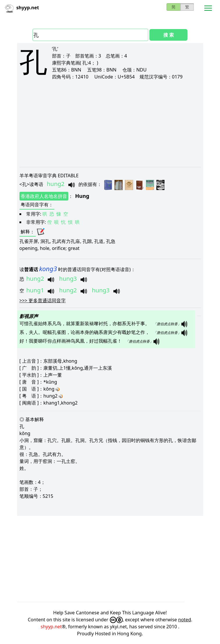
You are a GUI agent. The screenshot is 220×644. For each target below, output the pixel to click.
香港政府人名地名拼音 (44, 196)
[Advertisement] (110, 123)
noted (185, 620)
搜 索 (169, 35)
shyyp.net (51, 627)
